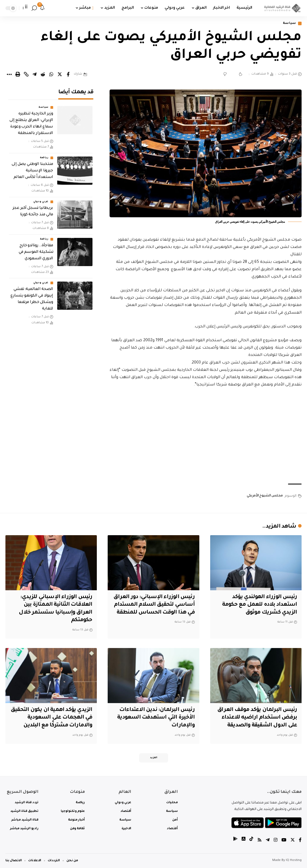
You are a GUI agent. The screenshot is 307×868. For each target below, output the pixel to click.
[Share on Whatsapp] (51, 74)
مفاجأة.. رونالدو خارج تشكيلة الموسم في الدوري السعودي (36, 252)
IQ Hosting (294, 861)
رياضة (44, 158)
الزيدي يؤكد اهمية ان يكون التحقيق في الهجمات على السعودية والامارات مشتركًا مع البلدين (52, 718)
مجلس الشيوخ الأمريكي (265, 496)
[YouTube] (284, 841)
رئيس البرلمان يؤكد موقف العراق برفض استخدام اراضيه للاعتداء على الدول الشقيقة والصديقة (257, 718)
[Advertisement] (206, 436)
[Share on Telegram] (34, 74)
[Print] (18, 74)
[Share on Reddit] (43, 74)
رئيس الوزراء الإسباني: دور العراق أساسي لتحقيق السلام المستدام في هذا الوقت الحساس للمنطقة (154, 605)
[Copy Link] (26, 74)
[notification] (42, 8)
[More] (9, 74)
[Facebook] (300, 841)
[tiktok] (251, 841)
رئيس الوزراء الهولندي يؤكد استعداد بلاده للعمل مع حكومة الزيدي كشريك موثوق (260, 605)
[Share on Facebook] (68, 74)
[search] (34, 8)
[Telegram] (268, 841)
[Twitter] (293, 841)
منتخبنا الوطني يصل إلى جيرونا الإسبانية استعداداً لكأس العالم (32, 171)
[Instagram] (276, 841)
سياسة (290, 23)
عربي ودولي (41, 202)
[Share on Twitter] (60, 74)
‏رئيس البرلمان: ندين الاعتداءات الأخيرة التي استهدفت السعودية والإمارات (156, 718)
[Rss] (260, 841)
